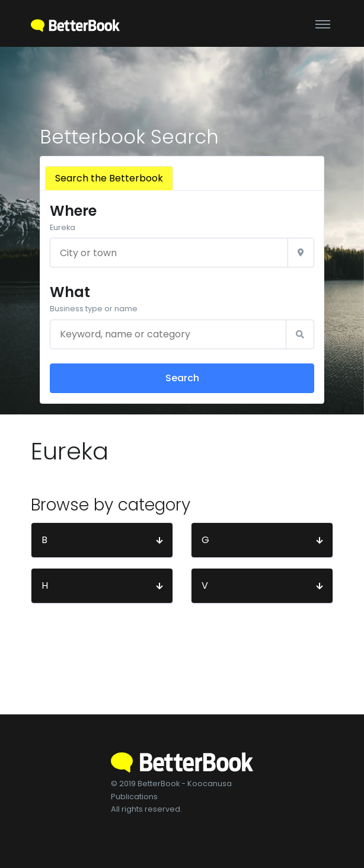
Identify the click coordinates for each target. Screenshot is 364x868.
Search (182, 378)
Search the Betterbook (109, 178)
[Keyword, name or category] (168, 334)
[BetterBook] (75, 23)
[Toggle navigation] (323, 24)
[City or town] (169, 253)
